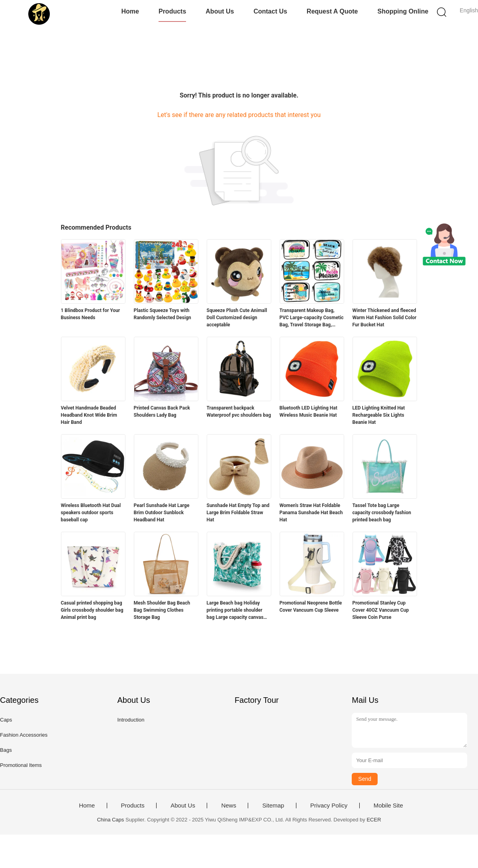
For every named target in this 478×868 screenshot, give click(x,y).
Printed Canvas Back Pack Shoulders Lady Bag (162, 412)
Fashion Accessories (24, 735)
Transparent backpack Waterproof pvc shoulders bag (239, 412)
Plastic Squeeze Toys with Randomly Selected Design (163, 314)
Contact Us (270, 11)
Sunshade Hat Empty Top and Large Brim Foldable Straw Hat (238, 513)
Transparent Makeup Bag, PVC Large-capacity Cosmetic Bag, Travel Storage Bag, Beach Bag (312, 318)
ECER (374, 820)
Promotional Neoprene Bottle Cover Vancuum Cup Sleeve (311, 607)
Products (172, 11)
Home (130, 11)
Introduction (131, 720)
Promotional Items (21, 765)
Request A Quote (332, 11)
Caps (6, 720)
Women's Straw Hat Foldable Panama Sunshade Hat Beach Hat (311, 513)
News (229, 806)
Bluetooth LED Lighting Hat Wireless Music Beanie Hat (309, 412)
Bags (6, 750)
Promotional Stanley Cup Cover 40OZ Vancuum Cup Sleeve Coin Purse (381, 610)
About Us (220, 11)
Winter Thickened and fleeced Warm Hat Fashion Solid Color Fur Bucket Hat (385, 318)
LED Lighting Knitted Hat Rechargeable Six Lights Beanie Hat (379, 415)
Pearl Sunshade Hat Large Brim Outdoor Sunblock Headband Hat (162, 513)
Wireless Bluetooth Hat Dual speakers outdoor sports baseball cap (91, 513)
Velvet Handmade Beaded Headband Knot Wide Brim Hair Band (89, 415)
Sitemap (273, 806)
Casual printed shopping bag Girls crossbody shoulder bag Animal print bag (92, 610)
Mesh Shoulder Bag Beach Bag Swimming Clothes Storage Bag (162, 610)
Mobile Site (388, 806)
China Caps (110, 820)
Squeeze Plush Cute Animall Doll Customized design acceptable (237, 318)
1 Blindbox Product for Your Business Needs (91, 314)
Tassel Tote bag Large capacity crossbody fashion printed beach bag (382, 513)
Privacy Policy (329, 806)
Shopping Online (403, 11)
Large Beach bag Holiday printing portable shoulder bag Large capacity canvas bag (235, 611)
